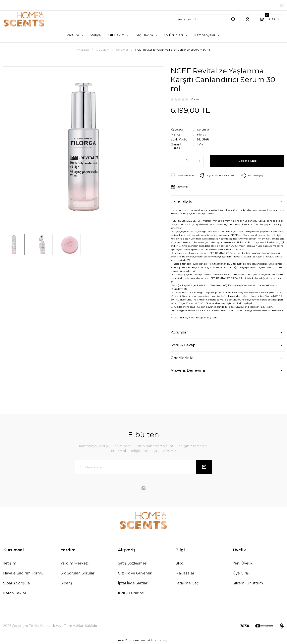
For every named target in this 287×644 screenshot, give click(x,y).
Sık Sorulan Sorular (78, 574)
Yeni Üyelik (243, 564)
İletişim (10, 564)
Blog (179, 564)
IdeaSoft (122, 641)
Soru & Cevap (183, 346)
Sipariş (67, 584)
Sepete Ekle (248, 162)
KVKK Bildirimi (131, 594)
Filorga (203, 135)
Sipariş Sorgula (17, 584)
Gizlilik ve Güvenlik (135, 574)
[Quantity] (187, 162)
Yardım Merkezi (75, 564)
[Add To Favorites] (184, 176)
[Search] (206, 20)
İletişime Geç (187, 584)
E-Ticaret (134, 641)
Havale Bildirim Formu (23, 574)
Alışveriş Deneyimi (188, 371)
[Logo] (24, 20)
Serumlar (205, 130)
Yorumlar (179, 333)
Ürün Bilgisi (182, 203)
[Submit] (204, 468)
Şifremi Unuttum (248, 584)
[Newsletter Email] (143, 468)
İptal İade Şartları (133, 584)
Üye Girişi (241, 574)
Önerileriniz (182, 359)
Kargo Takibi (15, 594)
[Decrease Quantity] (175, 162)
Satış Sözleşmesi (133, 564)
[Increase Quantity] (199, 162)
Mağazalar (185, 574)
